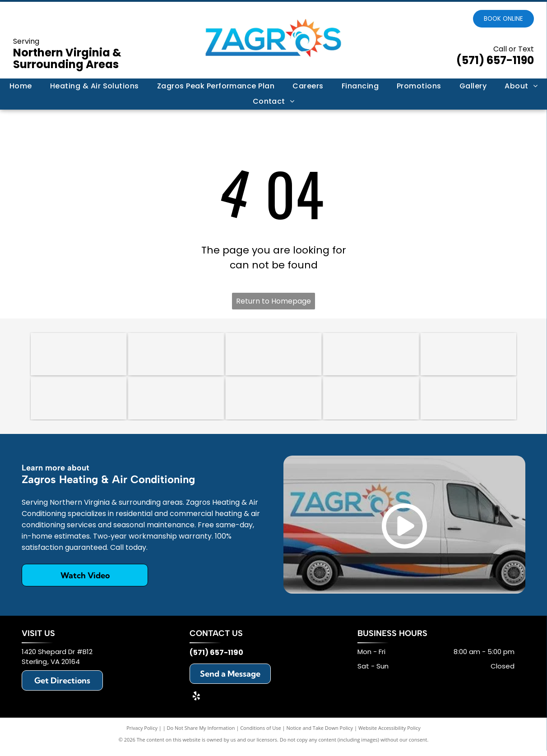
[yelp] (196, 703)
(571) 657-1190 (495, 60)
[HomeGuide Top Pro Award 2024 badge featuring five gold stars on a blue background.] (79, 355)
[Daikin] (79, 402)
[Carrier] (371, 355)
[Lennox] (176, 402)
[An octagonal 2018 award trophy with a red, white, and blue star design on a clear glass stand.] (176, 355)
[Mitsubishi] (468, 402)
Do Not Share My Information (201, 733)
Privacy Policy (142, 733)
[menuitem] (21, 86)
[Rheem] (273, 402)
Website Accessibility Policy (389, 733)
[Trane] (468, 355)
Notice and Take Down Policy (320, 733)
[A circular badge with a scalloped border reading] (273, 355)
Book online (503, 19)
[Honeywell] (371, 402)
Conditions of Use (261, 733)
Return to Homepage (273, 301)
